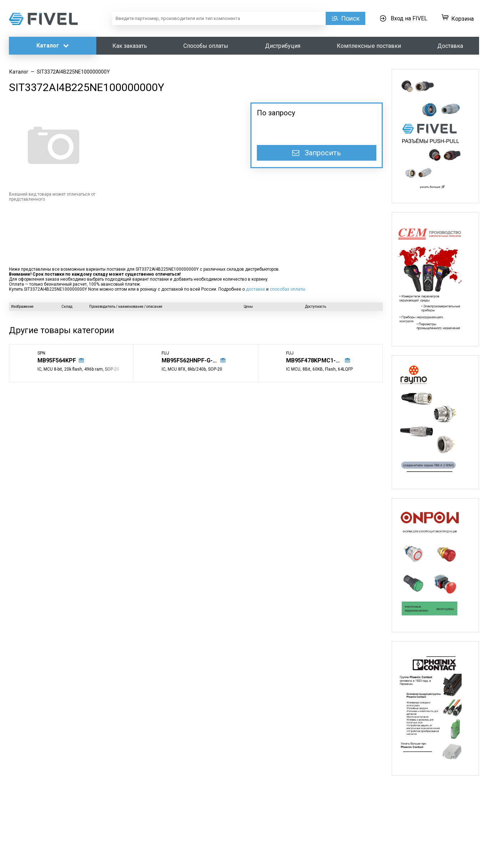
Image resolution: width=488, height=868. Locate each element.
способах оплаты (288, 289)
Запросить (317, 153)
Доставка (450, 46)
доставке (255, 289)
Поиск (350, 18)
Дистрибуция (283, 46)
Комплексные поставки (369, 46)
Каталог (53, 46)
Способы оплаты (206, 46)
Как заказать (130, 46)
